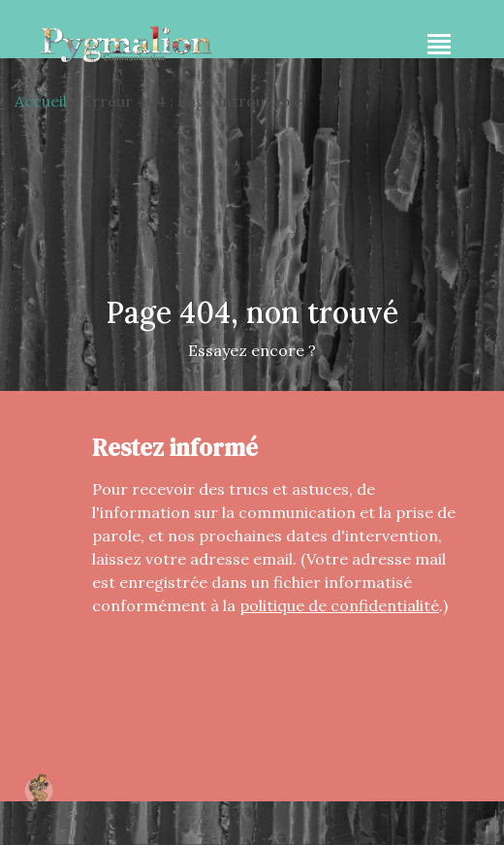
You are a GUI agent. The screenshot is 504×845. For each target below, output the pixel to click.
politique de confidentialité (339, 605)
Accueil (41, 101)
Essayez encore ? (252, 350)
